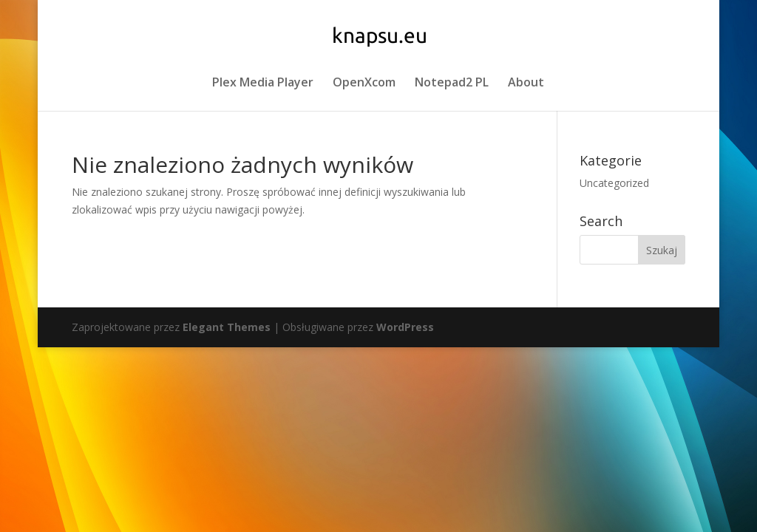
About (526, 83)
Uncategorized (614, 183)
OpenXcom (364, 83)
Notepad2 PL (452, 83)
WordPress (405, 327)
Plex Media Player (263, 83)
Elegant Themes (227, 327)
